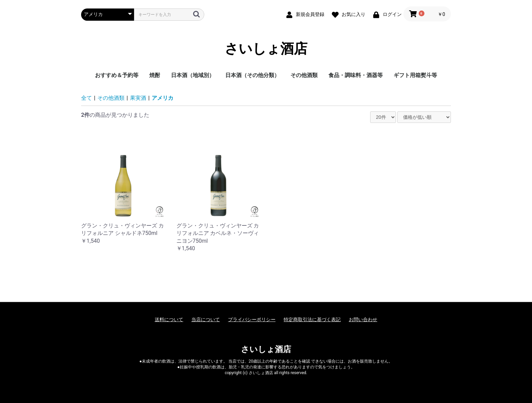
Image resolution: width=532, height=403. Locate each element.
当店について (206, 319)
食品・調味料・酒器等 (356, 75)
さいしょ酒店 (266, 49)
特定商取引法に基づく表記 (312, 319)
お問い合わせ (363, 319)
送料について (169, 319)
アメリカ (163, 98)
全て (87, 98)
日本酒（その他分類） (252, 75)
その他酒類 (304, 75)
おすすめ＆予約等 (117, 75)
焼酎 (155, 75)
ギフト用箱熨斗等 (415, 75)
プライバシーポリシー (252, 319)
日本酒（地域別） (193, 75)
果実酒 (138, 98)
